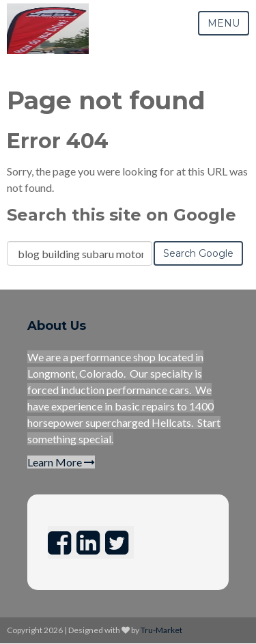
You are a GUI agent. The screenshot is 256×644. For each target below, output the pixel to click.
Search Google (198, 253)
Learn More (61, 462)
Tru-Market (161, 630)
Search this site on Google (122, 215)
